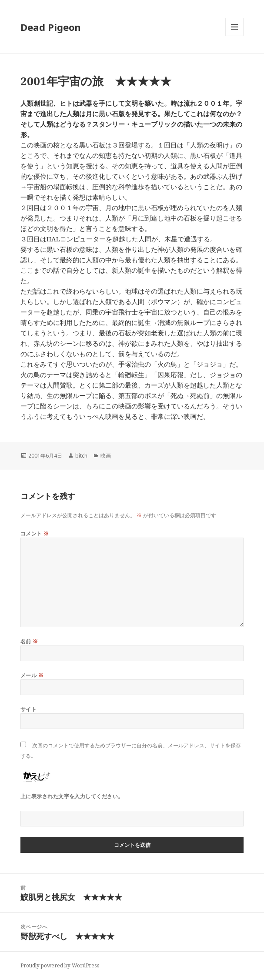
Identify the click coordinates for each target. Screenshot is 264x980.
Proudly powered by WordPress (60, 965)
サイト (28, 709)
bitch (81, 456)
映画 (106, 456)
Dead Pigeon (51, 27)
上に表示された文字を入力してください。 (72, 796)
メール (32, 675)
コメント (35, 533)
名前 (29, 641)
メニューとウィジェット (234, 36)
